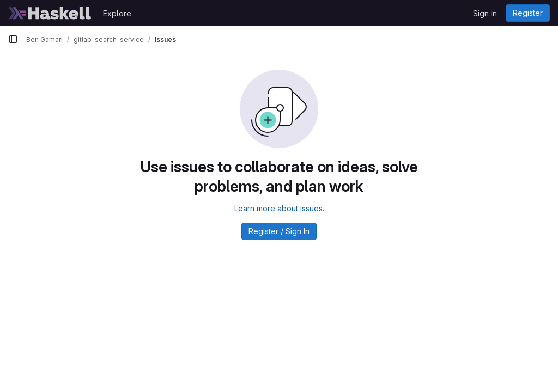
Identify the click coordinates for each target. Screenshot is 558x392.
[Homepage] (50, 13)
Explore (117, 13)
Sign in (485, 13)
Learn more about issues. (279, 208)
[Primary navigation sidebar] (13, 39)
